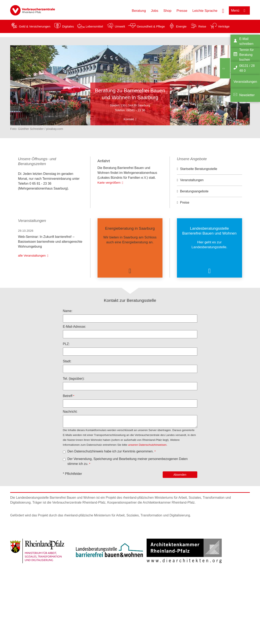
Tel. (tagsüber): (74, 396)
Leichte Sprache (205, 11)
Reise (202, 26)
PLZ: (66, 362)
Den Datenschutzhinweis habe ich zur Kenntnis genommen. (111, 469)
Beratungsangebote (194, 191)
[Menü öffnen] (239, 10)
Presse (182, 11)
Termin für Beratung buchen (246, 55)
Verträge (224, 26)
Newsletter (247, 95)
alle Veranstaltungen (32, 273)
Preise (185, 202)
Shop (167, 11)
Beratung (139, 11)
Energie (181, 26)
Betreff (68, 414)
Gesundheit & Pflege (151, 26)
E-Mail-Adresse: (75, 345)
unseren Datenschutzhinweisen (147, 463)
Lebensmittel (94, 26)
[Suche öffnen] (223, 10)
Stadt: (67, 379)
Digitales (68, 26)
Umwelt (120, 26)
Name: (68, 329)
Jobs (155, 11)
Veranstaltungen (192, 180)
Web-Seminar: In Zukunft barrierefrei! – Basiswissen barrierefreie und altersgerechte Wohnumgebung (50, 260)
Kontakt (129, 119)
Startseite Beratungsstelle (199, 169)
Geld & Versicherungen (35, 26)
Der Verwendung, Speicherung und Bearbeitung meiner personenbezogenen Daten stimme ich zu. (128, 479)
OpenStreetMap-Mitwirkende (146, 188)
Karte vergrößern (109, 215)
